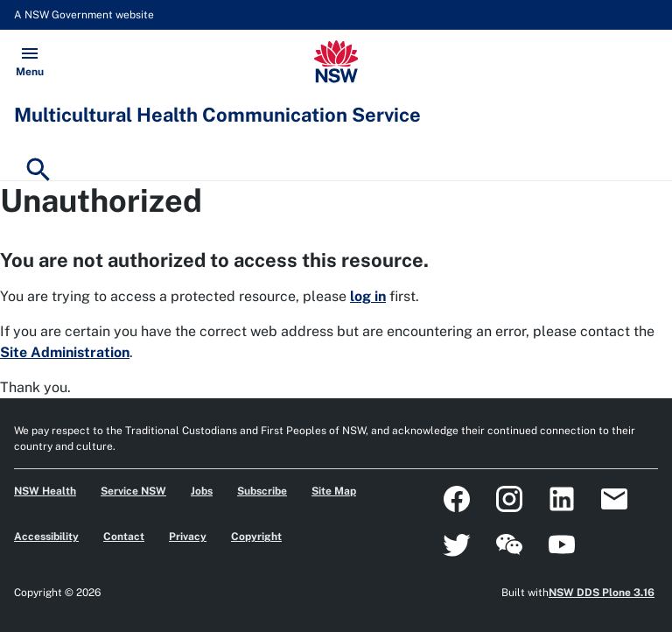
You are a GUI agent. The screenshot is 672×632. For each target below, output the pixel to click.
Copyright (256, 537)
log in (368, 296)
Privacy (188, 537)
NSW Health (45, 491)
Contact (124, 537)
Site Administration (65, 352)
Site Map (334, 491)
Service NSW (133, 491)
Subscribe (262, 491)
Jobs (202, 491)
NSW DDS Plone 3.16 (602, 593)
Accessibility (46, 537)
